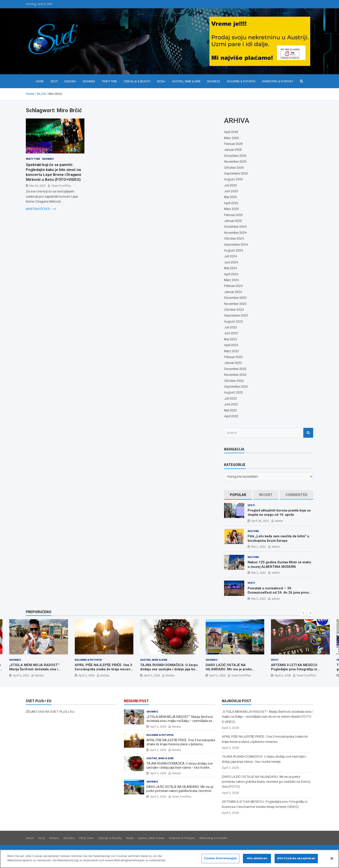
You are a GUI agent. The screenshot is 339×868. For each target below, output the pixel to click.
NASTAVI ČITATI (41, 209)
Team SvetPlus (61, 186)
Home (40, 81)
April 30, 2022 (260, 521)
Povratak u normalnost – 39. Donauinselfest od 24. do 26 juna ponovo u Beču (280, 593)
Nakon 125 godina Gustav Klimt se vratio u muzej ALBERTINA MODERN (279, 564)
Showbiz (89, 81)
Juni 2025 (231, 191)
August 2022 (233, 392)
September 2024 (236, 245)
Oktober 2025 (234, 168)
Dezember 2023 (235, 298)
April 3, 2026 (21, 675)
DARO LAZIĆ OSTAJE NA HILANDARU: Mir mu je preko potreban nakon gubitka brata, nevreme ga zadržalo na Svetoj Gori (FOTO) (180, 791)
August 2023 (233, 322)
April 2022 (231, 416)
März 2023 (231, 351)
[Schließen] (332, 860)
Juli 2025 (230, 185)
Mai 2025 (230, 197)
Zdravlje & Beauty (137, 81)
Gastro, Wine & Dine (186, 81)
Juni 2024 (231, 262)
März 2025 (231, 209)
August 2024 (234, 250)
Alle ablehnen (257, 860)
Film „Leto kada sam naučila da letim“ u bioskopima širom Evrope (278, 538)
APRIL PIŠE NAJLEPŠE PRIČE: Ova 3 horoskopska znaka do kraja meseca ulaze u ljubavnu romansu (104, 669)
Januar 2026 (233, 150)
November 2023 (235, 304)
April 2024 (231, 274)
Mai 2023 (230, 339)
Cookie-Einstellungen (220, 860)
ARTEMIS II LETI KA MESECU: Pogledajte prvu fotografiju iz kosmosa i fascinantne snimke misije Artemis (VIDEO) (300, 672)
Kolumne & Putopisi (241, 81)
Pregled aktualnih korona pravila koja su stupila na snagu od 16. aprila (279, 513)
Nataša (39, 675)
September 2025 (236, 174)
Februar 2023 (233, 357)
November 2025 (235, 162)
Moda (161, 81)
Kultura (70, 81)
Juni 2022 (231, 404)
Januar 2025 (233, 221)
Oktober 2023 (234, 310)
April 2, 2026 (283, 675)
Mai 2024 (231, 268)
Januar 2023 (233, 363)
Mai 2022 (230, 410)
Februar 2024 (233, 286)
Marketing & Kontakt (278, 81)
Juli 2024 (231, 256)
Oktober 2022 (234, 381)
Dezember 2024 (235, 227)
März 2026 (231, 138)
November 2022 (235, 375)
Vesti (54, 81)
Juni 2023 (231, 333)
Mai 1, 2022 (259, 547)
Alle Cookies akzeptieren (296, 860)
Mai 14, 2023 (37, 186)
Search (308, 433)
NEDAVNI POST (136, 701)
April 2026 (231, 132)
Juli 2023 (230, 327)
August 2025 (233, 179)
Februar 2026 (233, 144)
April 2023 (231, 345)
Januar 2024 (233, 292)
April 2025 (231, 203)
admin (279, 521)
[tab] (238, 495)
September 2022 (236, 387)
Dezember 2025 (235, 156)
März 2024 (232, 280)
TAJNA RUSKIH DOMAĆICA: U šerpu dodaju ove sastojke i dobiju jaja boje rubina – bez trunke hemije (169, 669)
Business (214, 81)
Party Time (109, 81)
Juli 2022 (230, 399)
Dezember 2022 (235, 369)
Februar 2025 (233, 215)
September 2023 (236, 316)
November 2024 (235, 233)
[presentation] (303, 613)
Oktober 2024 (234, 239)
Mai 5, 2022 (259, 599)
